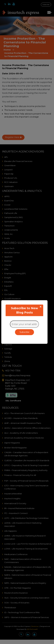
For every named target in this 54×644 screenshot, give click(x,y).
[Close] (41, 307)
